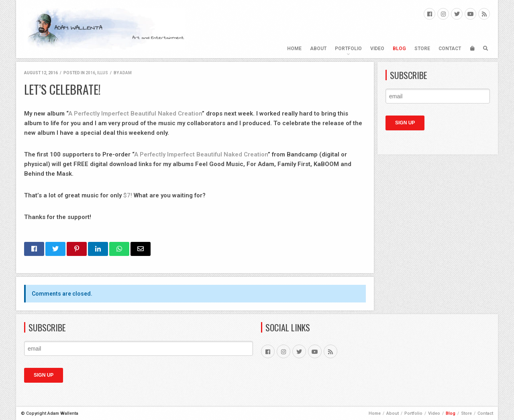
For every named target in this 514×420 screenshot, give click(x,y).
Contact (450, 49)
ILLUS (103, 73)
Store (422, 49)
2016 (90, 73)
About (318, 49)
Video (377, 49)
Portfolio (348, 49)
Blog (399, 49)
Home (294, 49)
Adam (126, 73)
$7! (128, 195)
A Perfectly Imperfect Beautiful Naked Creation (135, 114)
